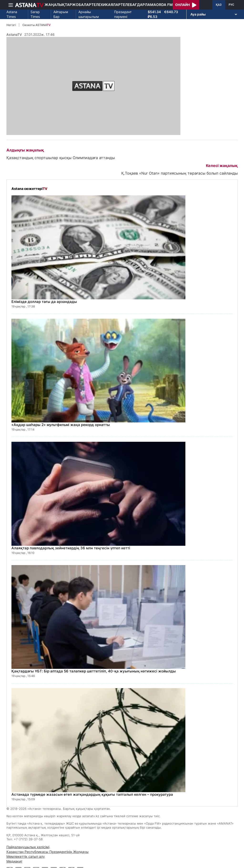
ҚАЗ (219, 5)
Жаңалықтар (58, 5)
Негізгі (11, 25)
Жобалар (82, 5)
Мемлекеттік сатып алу (26, 856)
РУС (231, 5)
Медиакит (14, 861)
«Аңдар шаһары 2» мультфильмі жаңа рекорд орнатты (61, 425)
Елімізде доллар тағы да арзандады (44, 302)
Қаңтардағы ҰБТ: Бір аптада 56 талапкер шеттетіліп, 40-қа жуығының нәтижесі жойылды (94, 671)
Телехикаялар (106, 5)
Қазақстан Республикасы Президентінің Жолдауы (48, 852)
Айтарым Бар (61, 14)
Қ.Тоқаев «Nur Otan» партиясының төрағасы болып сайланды (180, 173)
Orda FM (164, 5)
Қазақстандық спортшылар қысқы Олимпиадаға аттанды (61, 158)
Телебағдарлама (138, 5)
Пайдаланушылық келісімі (28, 847)
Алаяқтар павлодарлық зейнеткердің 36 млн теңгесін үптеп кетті (71, 548)
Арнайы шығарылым (89, 14)
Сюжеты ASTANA (36, 25)
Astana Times (12, 14)
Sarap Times (35, 14)
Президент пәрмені (123, 14)
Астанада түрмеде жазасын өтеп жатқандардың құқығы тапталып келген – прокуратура (92, 794)
